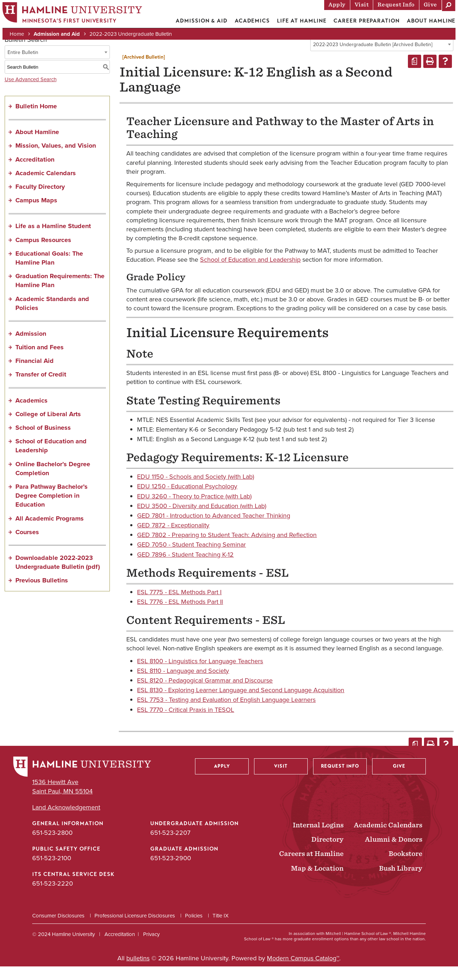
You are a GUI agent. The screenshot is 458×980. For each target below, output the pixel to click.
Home (21, 36)
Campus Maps (36, 214)
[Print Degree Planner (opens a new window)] (415, 75)
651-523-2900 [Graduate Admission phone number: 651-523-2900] (171, 872)
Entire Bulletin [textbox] (23, 66)
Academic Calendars (46, 187)
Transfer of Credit (41, 388)
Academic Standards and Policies (52, 317)
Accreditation (35, 173)
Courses (27, 546)
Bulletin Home (36, 120)
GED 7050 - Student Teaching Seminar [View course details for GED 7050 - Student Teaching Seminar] (191, 558)
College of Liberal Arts (48, 428)
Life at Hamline (297, 23)
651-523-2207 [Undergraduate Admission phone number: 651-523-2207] (170, 846)
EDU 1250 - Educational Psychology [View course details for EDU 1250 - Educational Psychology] (187, 500)
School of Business (43, 441)
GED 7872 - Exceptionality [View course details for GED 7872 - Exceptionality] (173, 539)
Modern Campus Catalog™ (303, 972)
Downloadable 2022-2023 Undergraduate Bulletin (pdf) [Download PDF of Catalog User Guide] (58, 576)
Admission (31, 347)
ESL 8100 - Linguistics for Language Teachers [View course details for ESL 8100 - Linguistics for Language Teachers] (200, 675)
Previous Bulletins (42, 594)
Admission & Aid (197, 23)
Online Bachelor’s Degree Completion (53, 482)
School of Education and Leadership (51, 459)
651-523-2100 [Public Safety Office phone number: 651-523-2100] (52, 872)
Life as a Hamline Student (53, 240)
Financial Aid (35, 374)
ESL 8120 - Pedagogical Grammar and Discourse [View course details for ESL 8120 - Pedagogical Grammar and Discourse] (205, 694)
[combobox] (382, 58)
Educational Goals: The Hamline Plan (49, 272)
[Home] (77, 17)
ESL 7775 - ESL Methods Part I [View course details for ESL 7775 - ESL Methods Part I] (179, 606)
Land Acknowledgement (66, 821)
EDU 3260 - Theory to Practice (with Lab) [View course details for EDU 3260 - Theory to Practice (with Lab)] (194, 510)
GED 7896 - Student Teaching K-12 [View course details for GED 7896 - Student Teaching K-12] (185, 568)
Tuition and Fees (40, 361)
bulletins (138, 972)
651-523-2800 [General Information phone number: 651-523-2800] (52, 846)
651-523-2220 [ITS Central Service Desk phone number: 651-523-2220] (53, 897)
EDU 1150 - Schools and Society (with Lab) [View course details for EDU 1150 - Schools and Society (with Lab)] (196, 490)
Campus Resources (43, 253)
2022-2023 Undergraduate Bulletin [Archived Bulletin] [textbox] (373, 58)
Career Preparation (362, 23)
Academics (247, 23)
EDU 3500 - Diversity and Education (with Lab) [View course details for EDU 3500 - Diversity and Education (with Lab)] (202, 519)
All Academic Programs (50, 532)
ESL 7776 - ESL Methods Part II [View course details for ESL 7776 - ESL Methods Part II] (180, 615)
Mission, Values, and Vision (56, 159)
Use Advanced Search (31, 93)
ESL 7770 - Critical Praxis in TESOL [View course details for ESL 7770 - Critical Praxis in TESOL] (186, 723)
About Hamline (426, 23)
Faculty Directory (40, 200)
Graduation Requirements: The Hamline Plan (60, 294)
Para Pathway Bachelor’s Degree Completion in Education (52, 509)
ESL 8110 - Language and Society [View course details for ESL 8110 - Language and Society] (183, 684)
